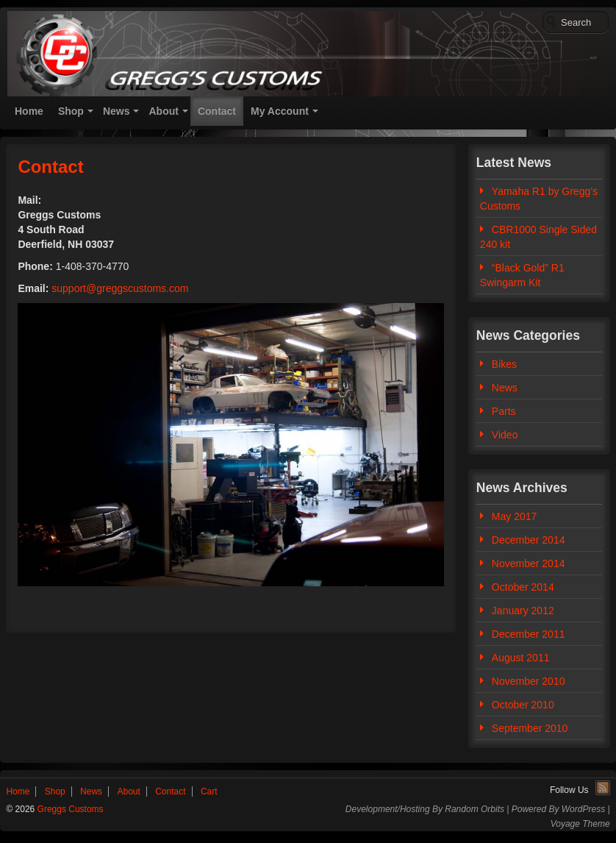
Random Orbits (474, 809)
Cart (209, 792)
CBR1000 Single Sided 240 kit (538, 237)
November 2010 (529, 681)
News (117, 111)
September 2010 (530, 728)
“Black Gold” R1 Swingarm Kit (522, 275)
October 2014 (523, 587)
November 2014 (529, 563)
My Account (280, 111)
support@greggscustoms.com (120, 288)
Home (29, 111)
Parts (504, 411)
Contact (217, 111)
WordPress (583, 809)
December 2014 (529, 540)
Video (505, 435)
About (163, 111)
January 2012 (523, 611)
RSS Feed (603, 788)
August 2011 (521, 658)
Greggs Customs (69, 809)
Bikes (504, 364)
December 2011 (529, 634)
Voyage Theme (580, 824)
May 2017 (514, 516)
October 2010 (523, 705)
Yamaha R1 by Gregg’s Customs (539, 199)
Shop (71, 111)
